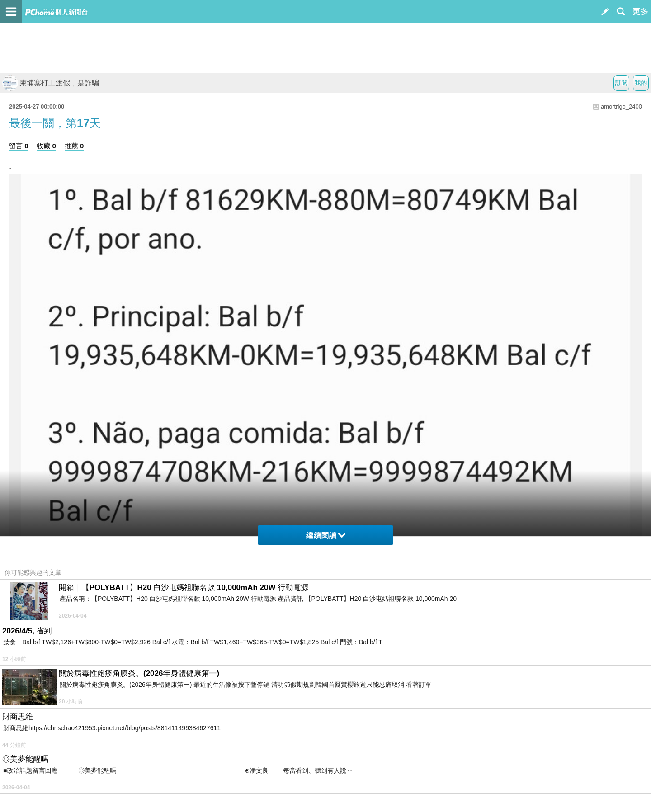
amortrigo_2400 (621, 106)
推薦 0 (74, 146)
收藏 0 (46, 146)
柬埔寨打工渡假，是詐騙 (51, 83)
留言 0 (19, 146)
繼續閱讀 (326, 536)
